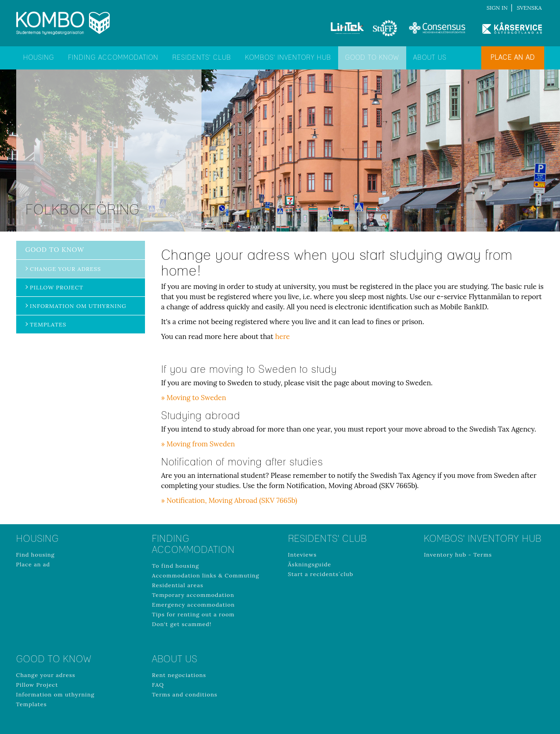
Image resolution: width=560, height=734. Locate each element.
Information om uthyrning (78, 306)
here (283, 336)
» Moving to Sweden (194, 398)
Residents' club (202, 58)
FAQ (158, 685)
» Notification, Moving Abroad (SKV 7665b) (229, 500)
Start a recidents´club (321, 574)
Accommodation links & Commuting (206, 575)
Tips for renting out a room (193, 614)
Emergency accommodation (193, 605)
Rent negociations (179, 675)
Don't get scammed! (182, 624)
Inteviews (302, 555)
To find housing (176, 566)
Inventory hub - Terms (458, 555)
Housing (39, 58)
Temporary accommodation (193, 595)
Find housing (36, 555)
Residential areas (178, 585)
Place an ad (513, 58)
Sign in (497, 8)
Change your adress (66, 269)
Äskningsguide (310, 564)
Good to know (372, 58)
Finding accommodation (113, 58)
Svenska (529, 8)
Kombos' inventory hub (288, 58)
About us (430, 58)
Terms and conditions (185, 694)
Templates (48, 324)
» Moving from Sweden (198, 444)
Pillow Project (57, 287)
